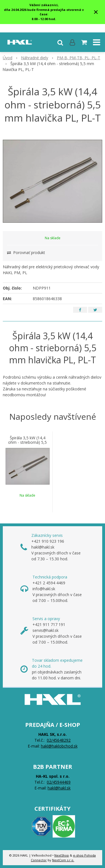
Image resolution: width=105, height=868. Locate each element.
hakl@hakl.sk (59, 788)
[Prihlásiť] (72, 42)
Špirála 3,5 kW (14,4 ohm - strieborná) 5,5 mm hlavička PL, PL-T (28, 442)
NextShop (62, 855)
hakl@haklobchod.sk (59, 746)
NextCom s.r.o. (63, 860)
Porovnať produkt (26, 252)
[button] (60, 42)
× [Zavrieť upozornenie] (96, 12)
